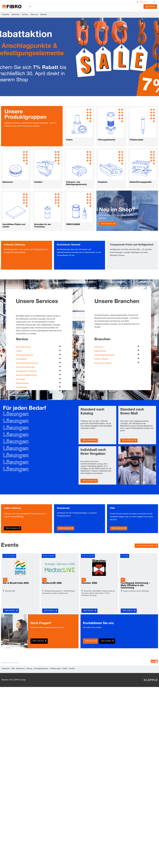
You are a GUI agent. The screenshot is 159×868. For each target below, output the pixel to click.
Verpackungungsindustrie (104, 355)
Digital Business (22, 383)
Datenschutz (20, 669)
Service (25, 15)
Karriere (43, 15)
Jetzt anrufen (90, 641)
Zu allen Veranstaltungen (146, 546)
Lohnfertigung (21, 359)
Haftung (29, 669)
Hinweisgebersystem (41, 669)
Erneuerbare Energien (103, 363)
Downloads (20, 391)
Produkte (6, 15)
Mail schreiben (106, 641)
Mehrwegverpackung (24, 355)
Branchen (16, 15)
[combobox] (155, 2)
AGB (13, 669)
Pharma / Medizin (101, 359)
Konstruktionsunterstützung (27, 363)
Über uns (34, 15)
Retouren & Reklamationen (26, 375)
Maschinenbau (100, 351)
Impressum (6, 669)
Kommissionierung (23, 347)
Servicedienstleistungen (25, 367)
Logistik (19, 351)
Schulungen (21, 379)
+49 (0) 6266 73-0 (144, 2)
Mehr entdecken (107, 224)
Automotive (99, 347)
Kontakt (72, 669)
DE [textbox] (154, 2)
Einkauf (65, 669)
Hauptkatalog (21, 387)
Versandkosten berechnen (26, 371)
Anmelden (150, 7)
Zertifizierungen (55, 669)
